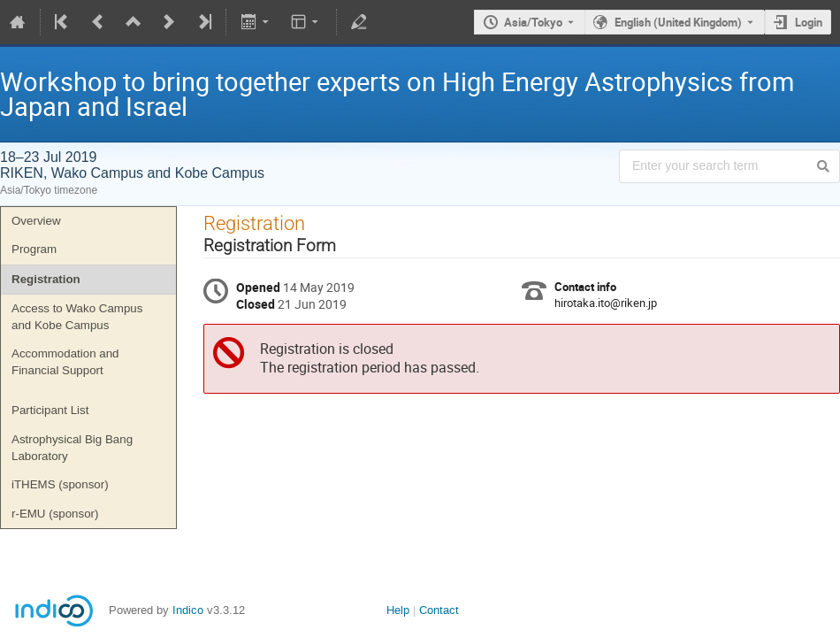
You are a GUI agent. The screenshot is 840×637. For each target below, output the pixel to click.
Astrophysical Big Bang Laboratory (72, 448)
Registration (46, 279)
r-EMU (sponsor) (55, 514)
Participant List (50, 410)
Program (34, 249)
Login (809, 22)
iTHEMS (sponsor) (60, 484)
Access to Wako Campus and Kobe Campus (77, 317)
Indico (188, 610)
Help (398, 610)
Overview (36, 221)
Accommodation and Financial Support (65, 362)
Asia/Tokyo (533, 22)
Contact (439, 610)
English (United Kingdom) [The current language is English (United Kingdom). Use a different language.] (678, 22)
